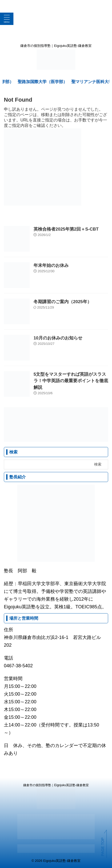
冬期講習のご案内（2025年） (63, 302)
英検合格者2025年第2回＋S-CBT (66, 229)
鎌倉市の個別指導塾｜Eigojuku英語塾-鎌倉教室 (56, 785)
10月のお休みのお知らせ (58, 338)
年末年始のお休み (51, 265)
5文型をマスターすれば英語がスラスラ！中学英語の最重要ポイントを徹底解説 (71, 381)
